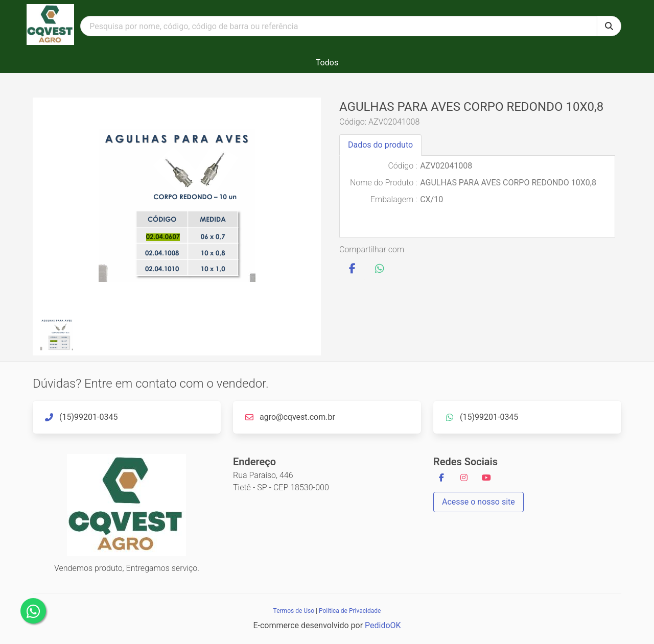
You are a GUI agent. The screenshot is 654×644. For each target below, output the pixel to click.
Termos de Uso (294, 611)
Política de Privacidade (350, 611)
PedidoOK (383, 625)
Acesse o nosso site (478, 502)
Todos (327, 63)
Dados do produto (380, 145)
